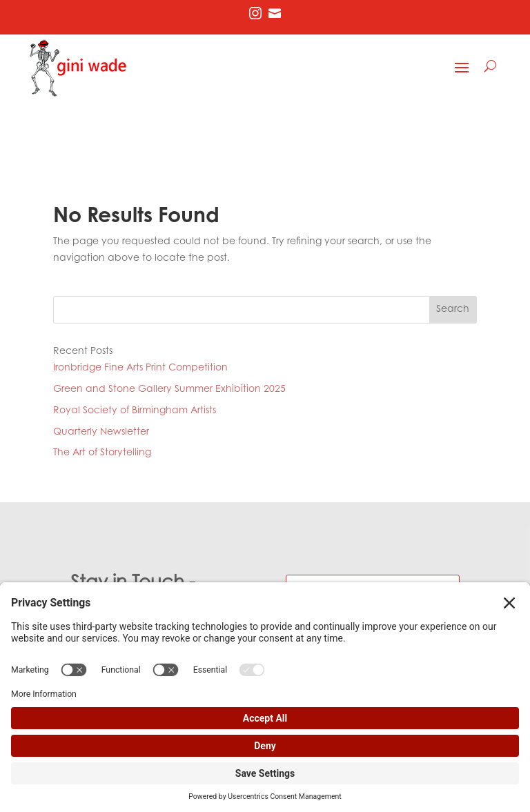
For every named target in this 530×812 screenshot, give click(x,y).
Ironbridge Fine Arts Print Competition (140, 368)
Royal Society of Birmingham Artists (135, 411)
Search (453, 310)
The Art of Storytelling (102, 453)
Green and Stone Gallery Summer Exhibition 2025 (169, 390)
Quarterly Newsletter (101, 433)
